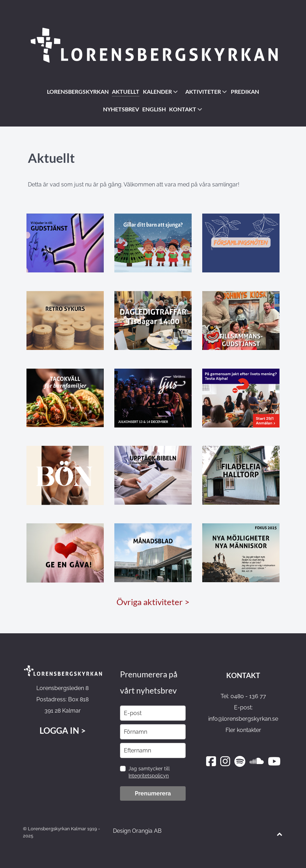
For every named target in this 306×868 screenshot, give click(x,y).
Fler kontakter (243, 730)
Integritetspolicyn (149, 776)
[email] (153, 713)
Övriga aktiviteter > (153, 602)
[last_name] (153, 750)
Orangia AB (147, 831)
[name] (153, 732)
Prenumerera (153, 793)
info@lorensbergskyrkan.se (243, 719)
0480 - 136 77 (248, 696)
